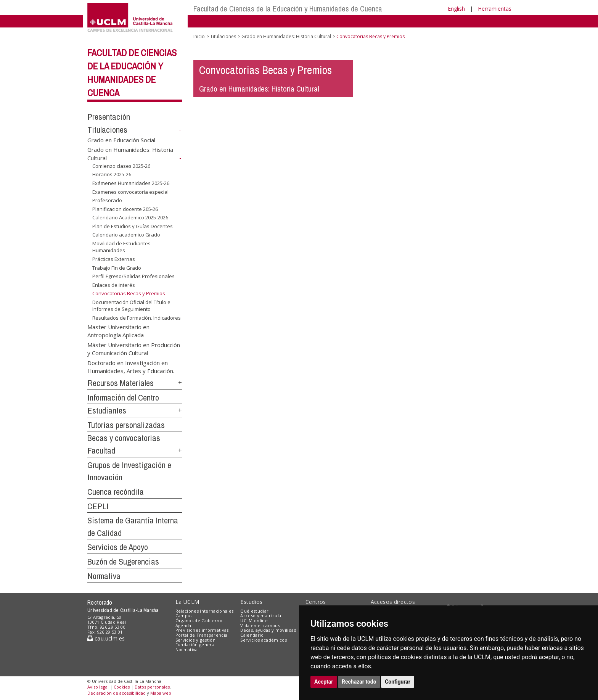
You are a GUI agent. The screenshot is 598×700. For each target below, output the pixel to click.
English (456, 9)
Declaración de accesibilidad (117, 693)
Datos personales (152, 687)
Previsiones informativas (202, 630)
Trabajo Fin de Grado (117, 268)
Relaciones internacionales (205, 611)
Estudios (251, 602)
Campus (184, 616)
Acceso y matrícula (261, 616)
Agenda (183, 625)
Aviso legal (98, 687)
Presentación (109, 117)
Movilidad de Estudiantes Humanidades (121, 247)
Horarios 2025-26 (112, 174)
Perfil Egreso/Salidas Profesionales (133, 276)
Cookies (122, 687)
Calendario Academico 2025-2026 (130, 217)
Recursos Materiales (121, 383)
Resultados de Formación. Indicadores (137, 318)
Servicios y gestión (195, 640)
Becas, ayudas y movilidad (268, 630)
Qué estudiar (254, 611)
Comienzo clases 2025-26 (121, 166)
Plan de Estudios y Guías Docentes (133, 226)
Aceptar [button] (324, 682)
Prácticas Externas (114, 259)
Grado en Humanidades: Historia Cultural (286, 36)
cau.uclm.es (106, 638)
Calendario (252, 635)
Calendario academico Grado (126, 235)
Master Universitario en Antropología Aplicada (118, 331)
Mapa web (161, 693)
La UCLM (187, 602)
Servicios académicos (264, 640)
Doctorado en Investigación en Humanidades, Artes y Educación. (131, 366)
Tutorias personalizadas (126, 425)
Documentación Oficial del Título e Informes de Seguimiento (131, 306)
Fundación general (196, 644)
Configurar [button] (398, 682)
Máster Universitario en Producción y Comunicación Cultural (134, 348)
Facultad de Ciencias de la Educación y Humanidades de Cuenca (288, 9)
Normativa (104, 576)
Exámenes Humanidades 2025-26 (131, 183)
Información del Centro (123, 397)
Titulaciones (107, 130)
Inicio (199, 36)
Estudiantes (107, 410)
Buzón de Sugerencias (123, 562)
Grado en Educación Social (121, 140)
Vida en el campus (260, 625)
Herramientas (495, 9)
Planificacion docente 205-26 (125, 209)
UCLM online (254, 620)
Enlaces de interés (114, 285)
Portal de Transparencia (202, 635)
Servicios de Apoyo (118, 547)
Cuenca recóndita (116, 492)
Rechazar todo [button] (359, 682)
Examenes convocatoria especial (130, 191)
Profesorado (107, 200)
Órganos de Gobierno (199, 620)
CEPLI (98, 506)
